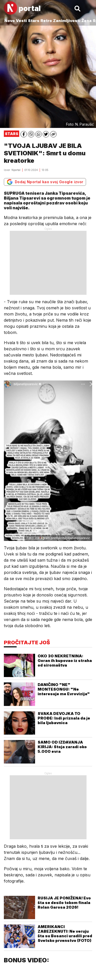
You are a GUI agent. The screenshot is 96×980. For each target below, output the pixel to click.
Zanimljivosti (67, 21)
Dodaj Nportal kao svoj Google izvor (45, 182)
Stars (34, 21)
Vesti (21, 21)
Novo (10, 21)
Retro (46, 21)
